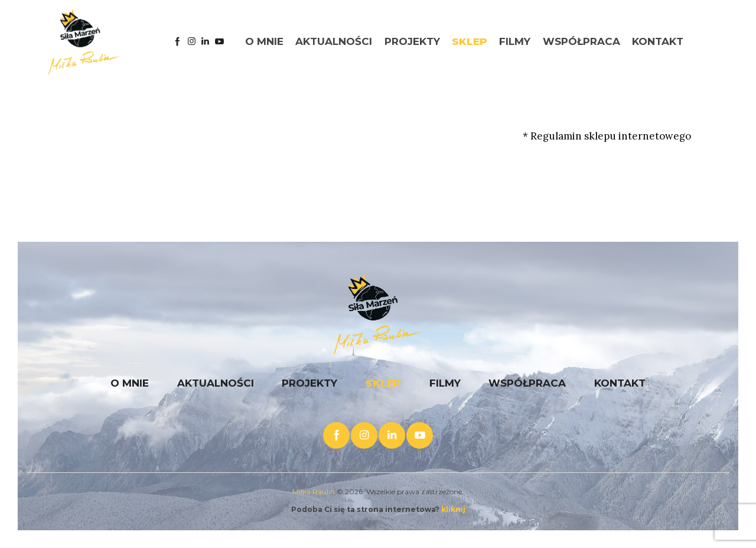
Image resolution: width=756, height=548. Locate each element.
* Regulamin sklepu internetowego (607, 136)
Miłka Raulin (314, 492)
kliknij (453, 509)
